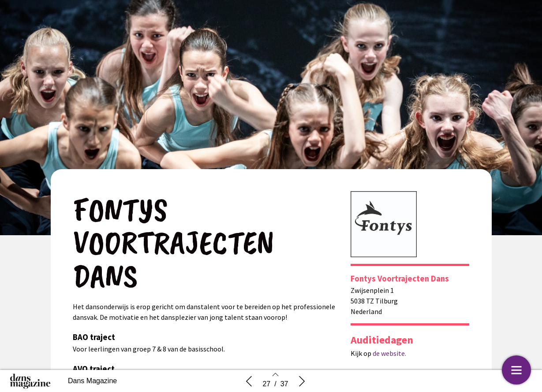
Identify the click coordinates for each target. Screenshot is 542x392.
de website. (389, 353)
